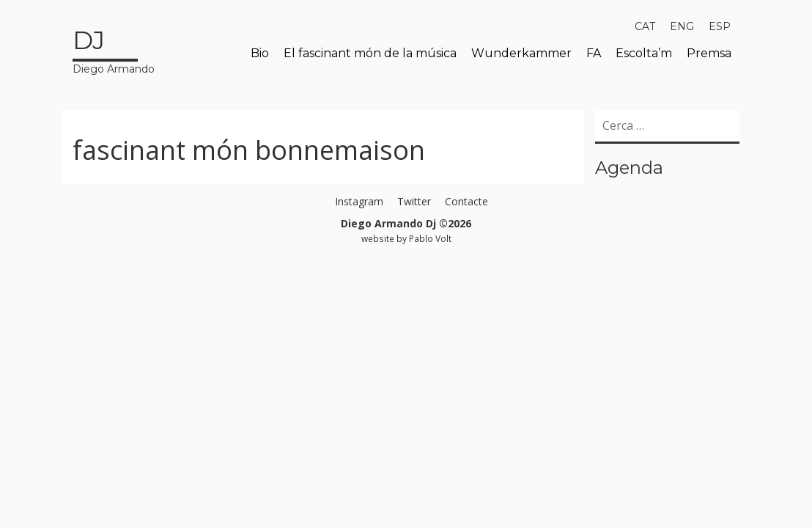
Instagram (359, 201)
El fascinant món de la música (370, 53)
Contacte (466, 201)
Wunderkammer (521, 53)
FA (594, 53)
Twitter (414, 201)
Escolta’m (644, 53)
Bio (260, 53)
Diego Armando (114, 49)
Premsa (709, 53)
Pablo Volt (430, 238)
